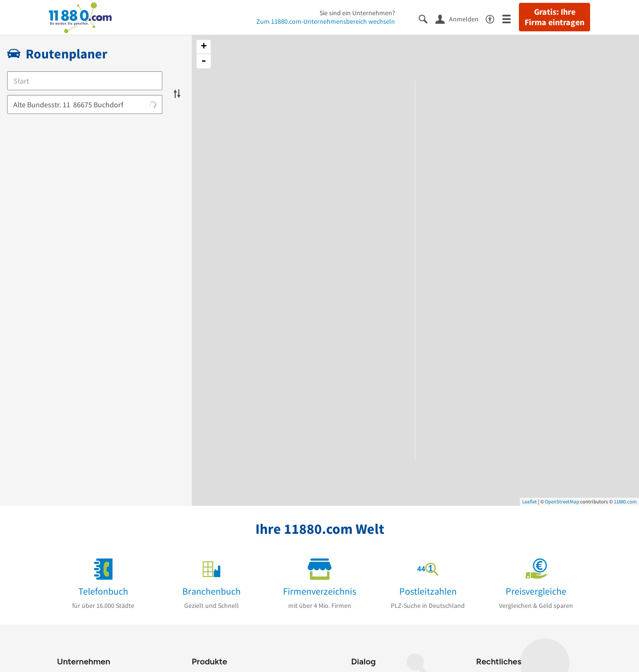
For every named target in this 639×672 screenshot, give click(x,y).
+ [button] (204, 47)
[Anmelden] (460, 19)
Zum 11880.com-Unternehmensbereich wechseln (326, 21)
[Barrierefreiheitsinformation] (494, 18)
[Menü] (511, 18)
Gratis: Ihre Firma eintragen (554, 17)
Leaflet (530, 502)
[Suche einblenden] (427, 18)
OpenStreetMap (562, 502)
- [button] (204, 61)
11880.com (625, 502)
